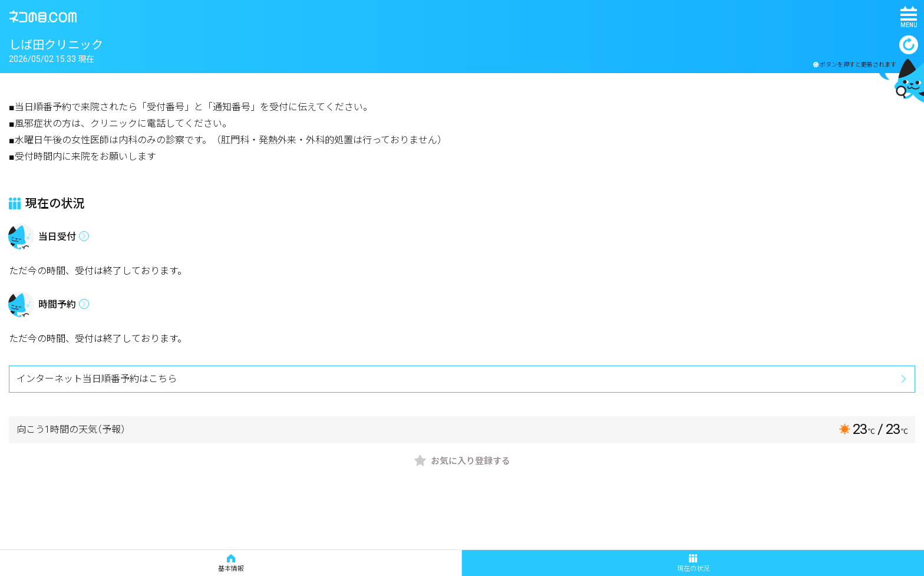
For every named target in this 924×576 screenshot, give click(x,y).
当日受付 (57, 237)
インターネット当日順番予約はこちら (97, 379)
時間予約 (57, 305)
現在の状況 (693, 563)
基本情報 (231, 563)
